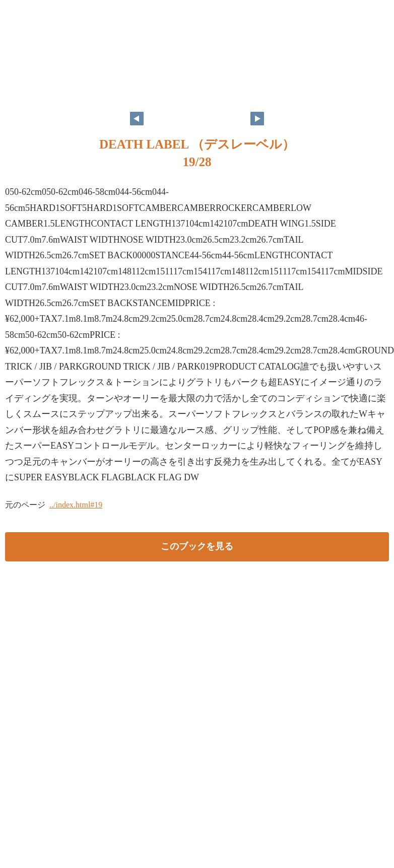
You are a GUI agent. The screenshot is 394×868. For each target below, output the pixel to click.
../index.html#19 (76, 505)
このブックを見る (197, 546)
